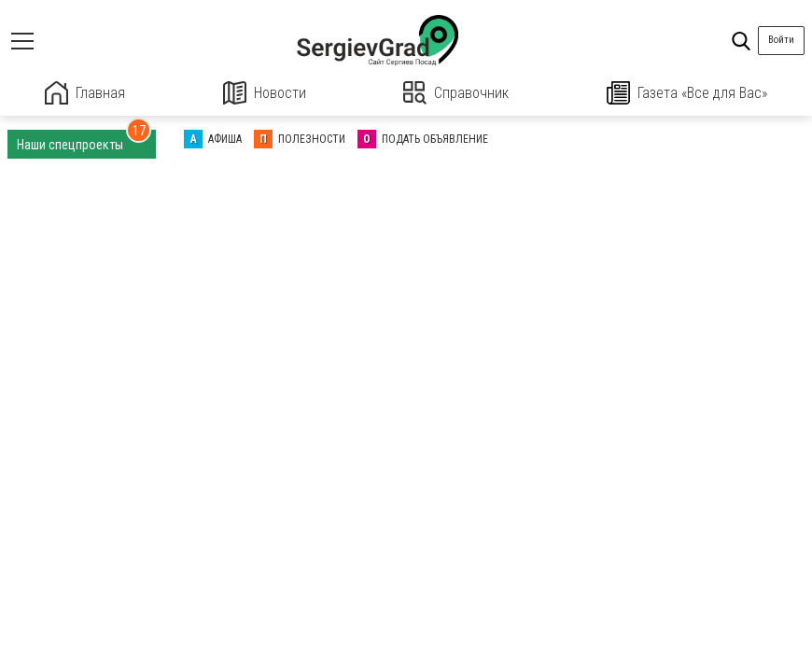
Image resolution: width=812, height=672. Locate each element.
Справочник (456, 93)
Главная (85, 93)
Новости (265, 93)
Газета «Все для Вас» (687, 93)
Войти (781, 40)
